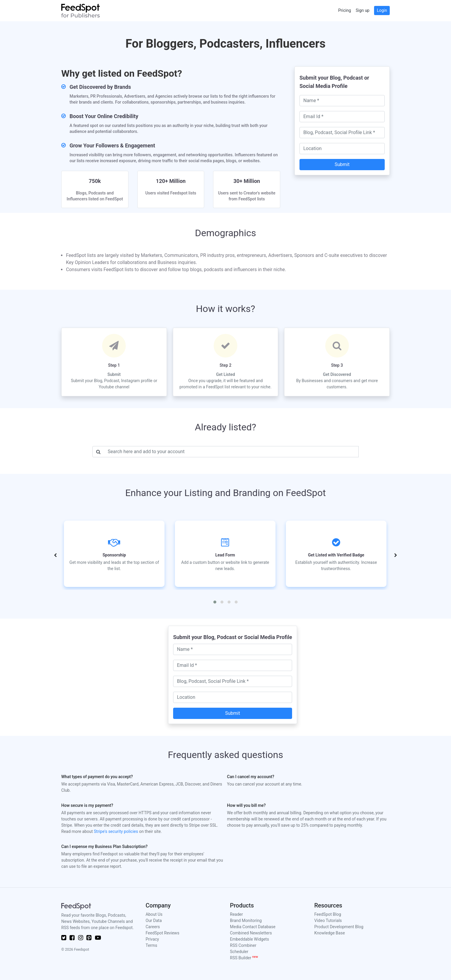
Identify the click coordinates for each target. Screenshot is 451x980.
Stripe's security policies (116, 831)
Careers (153, 927)
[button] (215, 602)
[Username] (231, 452)
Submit (342, 164)
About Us (154, 914)
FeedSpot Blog (328, 914)
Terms (151, 945)
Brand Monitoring (246, 921)
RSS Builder (244, 958)
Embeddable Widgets (249, 939)
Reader (236, 914)
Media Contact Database (253, 927)
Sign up (363, 10)
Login (382, 10)
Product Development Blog (339, 927)
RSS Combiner (243, 945)
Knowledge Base (330, 933)
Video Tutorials (328, 921)
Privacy (152, 939)
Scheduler (239, 952)
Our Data (154, 921)
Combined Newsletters (251, 933)
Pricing (345, 10)
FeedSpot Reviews (162, 933)
